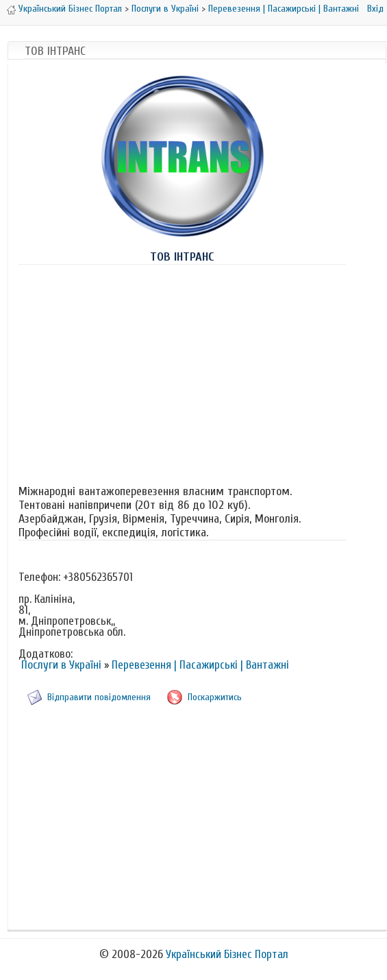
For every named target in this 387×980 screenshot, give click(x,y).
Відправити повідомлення (99, 697)
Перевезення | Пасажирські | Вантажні (284, 9)
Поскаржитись (215, 697)
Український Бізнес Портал (70, 9)
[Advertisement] (182, 372)
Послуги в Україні (165, 9)
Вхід (375, 9)
